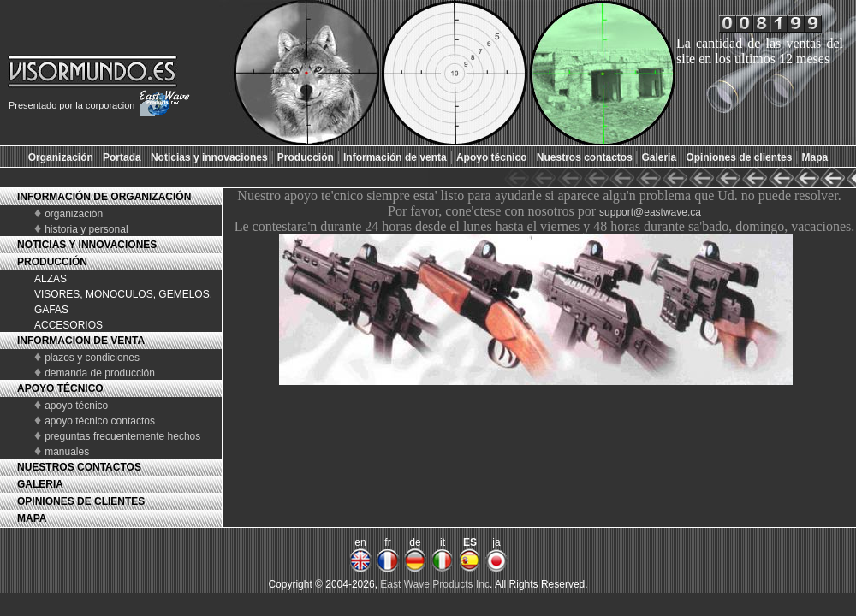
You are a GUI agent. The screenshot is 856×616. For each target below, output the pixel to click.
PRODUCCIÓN (52, 262)
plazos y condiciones (92, 358)
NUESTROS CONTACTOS (79, 467)
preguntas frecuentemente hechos (122, 436)
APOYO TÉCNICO (60, 388)
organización (74, 214)
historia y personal (86, 229)
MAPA (32, 518)
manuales (67, 452)
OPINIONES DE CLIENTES (81, 501)
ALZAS (51, 279)
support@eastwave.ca (650, 212)
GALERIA (40, 484)
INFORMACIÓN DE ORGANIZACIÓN (104, 197)
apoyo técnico (76, 406)
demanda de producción (100, 373)
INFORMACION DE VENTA (81, 341)
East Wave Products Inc (435, 584)
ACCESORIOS (68, 325)
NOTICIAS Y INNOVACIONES (87, 245)
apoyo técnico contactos (100, 421)
